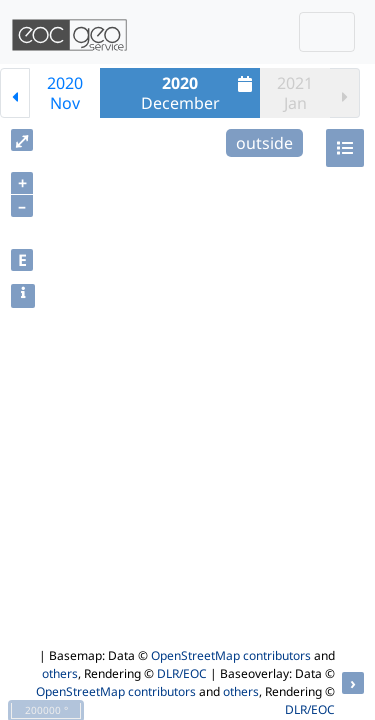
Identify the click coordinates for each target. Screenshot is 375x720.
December (199, 93)
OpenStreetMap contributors (231, 655)
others (60, 673)
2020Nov (65, 93)
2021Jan (295, 93)
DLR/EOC (182, 673)
